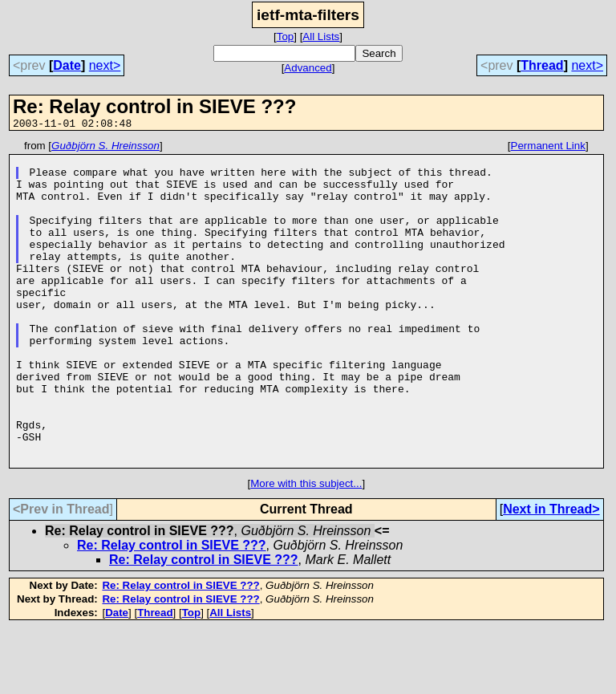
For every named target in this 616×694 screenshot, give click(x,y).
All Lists (321, 37)
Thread (542, 65)
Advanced (308, 68)
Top (286, 37)
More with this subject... (306, 548)
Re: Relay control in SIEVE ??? (172, 610)
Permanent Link (548, 148)
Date (67, 65)
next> (105, 65)
